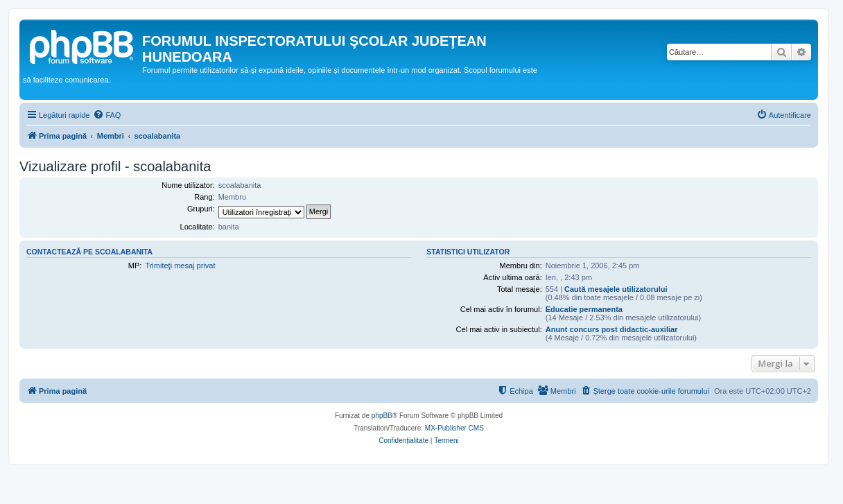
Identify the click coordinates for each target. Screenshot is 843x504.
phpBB (382, 416)
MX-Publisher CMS (454, 428)
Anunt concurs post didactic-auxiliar (612, 329)
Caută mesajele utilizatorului (616, 289)
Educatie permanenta (584, 309)
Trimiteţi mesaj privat (180, 266)
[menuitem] (107, 115)
